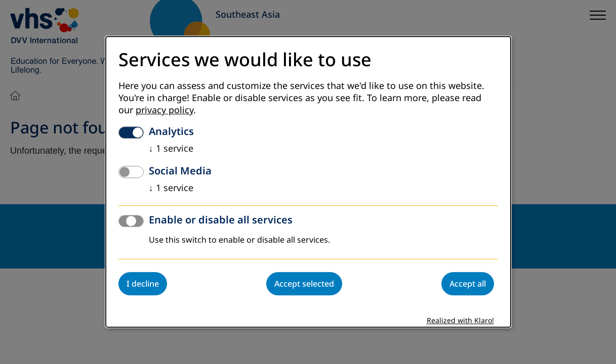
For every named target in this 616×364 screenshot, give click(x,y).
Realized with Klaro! (460, 321)
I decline (143, 284)
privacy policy (165, 111)
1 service (171, 149)
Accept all (468, 284)
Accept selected (304, 284)
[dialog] (308, 182)
